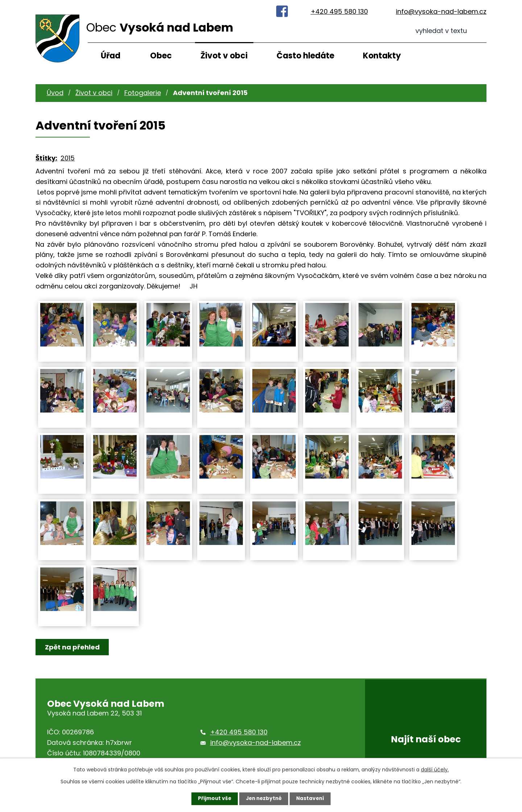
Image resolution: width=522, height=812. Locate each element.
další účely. (435, 770)
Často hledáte (305, 56)
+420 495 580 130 (339, 11)
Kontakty (382, 56)
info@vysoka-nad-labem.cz (441, 11)
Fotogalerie (143, 93)
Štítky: (46, 158)
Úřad (111, 56)
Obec (161, 56)
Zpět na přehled (73, 647)
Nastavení (312, 799)
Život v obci (224, 56)
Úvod (55, 93)
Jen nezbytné (264, 799)
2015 (68, 158)
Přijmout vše (213, 799)
